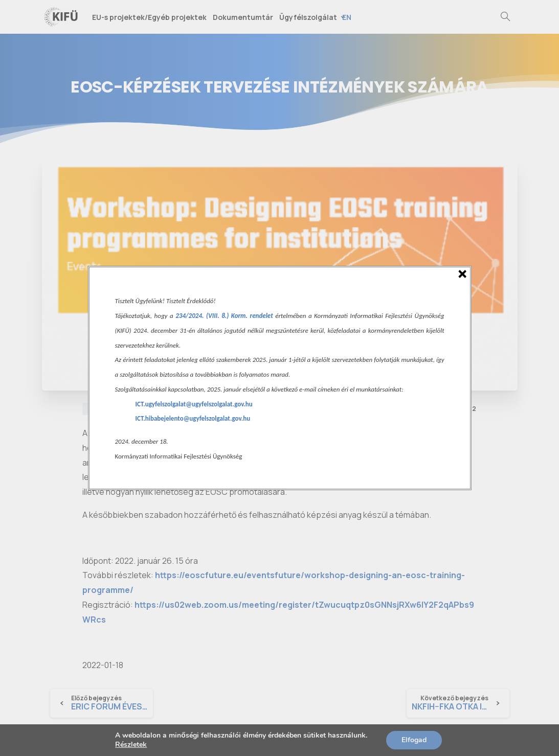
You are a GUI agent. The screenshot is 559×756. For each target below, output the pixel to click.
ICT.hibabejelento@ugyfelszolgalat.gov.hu (193, 418)
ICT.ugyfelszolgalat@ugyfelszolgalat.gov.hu (194, 404)
